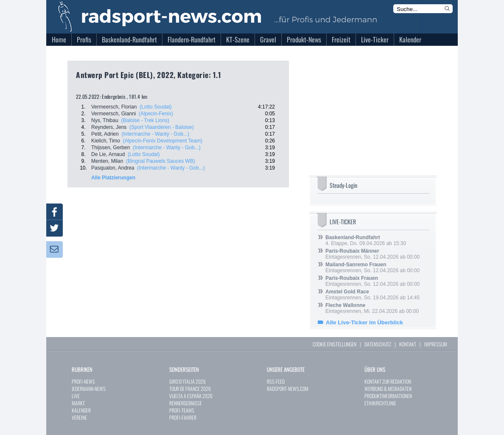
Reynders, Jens (109, 127)
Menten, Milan (107, 161)
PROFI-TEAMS (182, 410)
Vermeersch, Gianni (113, 114)
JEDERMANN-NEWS (89, 389)
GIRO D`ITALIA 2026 (188, 381)
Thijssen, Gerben (111, 148)
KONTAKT (408, 344)
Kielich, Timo (106, 141)
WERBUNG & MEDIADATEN (388, 389)
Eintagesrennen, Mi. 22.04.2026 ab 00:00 (372, 308)
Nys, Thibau (105, 120)
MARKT (78, 403)
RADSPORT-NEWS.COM (288, 389)
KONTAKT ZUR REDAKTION (388, 381)
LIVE (76, 396)
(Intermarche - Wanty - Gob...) (155, 134)
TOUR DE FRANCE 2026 (190, 389)
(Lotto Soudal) (155, 107)
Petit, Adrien (105, 134)
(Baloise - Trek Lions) (145, 120)
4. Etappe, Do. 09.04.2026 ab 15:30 (366, 240)
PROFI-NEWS (83, 381)
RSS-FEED (276, 381)
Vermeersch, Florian (114, 107)
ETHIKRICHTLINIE (380, 403)
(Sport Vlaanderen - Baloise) (161, 127)
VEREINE (79, 417)
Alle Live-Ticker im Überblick (364, 322)
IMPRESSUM (436, 344)
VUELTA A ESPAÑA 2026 (191, 396)
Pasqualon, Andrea (113, 168)
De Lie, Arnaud (108, 154)
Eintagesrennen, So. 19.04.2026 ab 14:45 (372, 295)
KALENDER (81, 410)
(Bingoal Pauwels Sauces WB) (161, 161)
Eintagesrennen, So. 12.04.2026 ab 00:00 (372, 254)
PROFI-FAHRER (183, 417)
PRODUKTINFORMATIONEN (388, 396)
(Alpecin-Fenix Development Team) (163, 141)
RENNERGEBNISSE (186, 403)
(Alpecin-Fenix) (156, 114)
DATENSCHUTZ (378, 344)
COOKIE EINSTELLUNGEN (335, 344)
